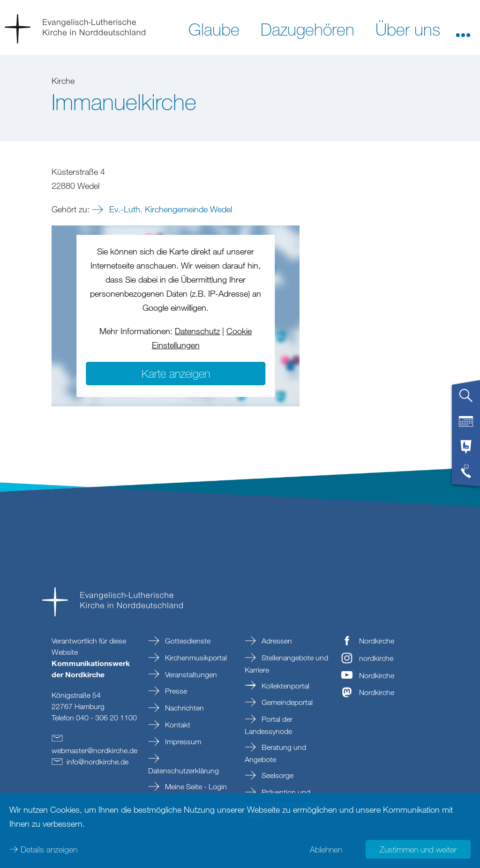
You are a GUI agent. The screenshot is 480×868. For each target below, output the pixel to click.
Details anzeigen (49, 849)
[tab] (466, 399)
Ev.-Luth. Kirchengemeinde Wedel (169, 209)
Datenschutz (197, 331)
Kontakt (177, 725)
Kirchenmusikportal (195, 658)
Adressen (276, 641)
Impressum (182, 741)
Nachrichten (184, 708)
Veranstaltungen (190, 674)
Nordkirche (377, 641)
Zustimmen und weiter (418, 849)
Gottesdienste (187, 641)
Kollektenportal (285, 686)
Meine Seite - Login (195, 786)
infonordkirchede (97, 762)
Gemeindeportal (286, 702)
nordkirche (376, 658)
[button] (463, 29)
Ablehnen (326, 849)
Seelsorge (277, 775)
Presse (175, 691)
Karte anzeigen (176, 373)
